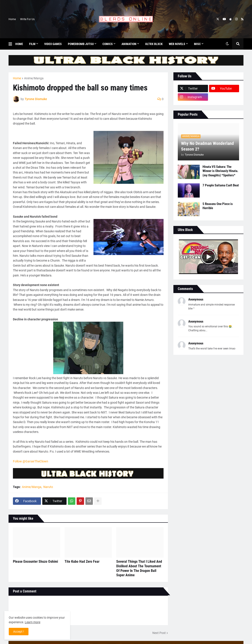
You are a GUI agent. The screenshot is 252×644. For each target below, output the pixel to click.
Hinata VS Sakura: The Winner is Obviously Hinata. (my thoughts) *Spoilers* (220, 171)
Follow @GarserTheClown (31, 461)
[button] (12, 44)
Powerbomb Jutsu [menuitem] (81, 44)
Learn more (33, 622)
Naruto (48, 487)
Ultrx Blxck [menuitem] (154, 44)
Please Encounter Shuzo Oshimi (35, 562)
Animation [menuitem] (129, 44)
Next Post (159, 633)
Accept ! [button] (19, 632)
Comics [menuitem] (108, 44)
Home (12, 19)
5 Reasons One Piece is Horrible (218, 206)
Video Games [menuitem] (53, 44)
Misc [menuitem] (197, 44)
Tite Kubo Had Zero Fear (82, 562)
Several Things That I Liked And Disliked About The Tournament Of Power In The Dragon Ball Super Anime (139, 568)
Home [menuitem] (19, 44)
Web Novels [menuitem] (177, 44)
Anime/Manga (34, 78)
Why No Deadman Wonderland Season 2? (207, 146)
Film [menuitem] (32, 44)
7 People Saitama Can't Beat (221, 185)
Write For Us (27, 19)
